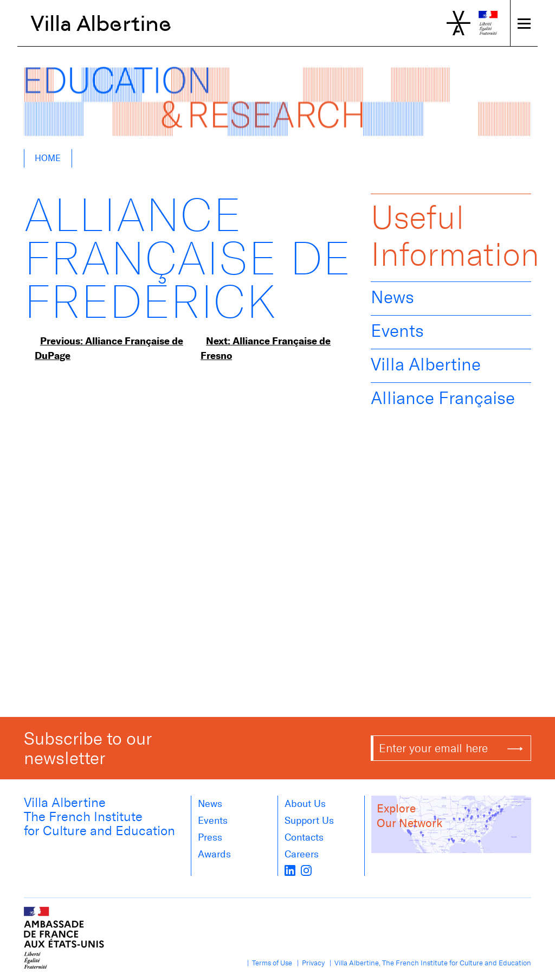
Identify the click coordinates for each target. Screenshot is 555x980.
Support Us (309, 821)
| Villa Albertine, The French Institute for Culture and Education (429, 963)
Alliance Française (443, 398)
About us (305, 804)
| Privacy (309, 963)
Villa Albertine (101, 23)
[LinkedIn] (290, 869)
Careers (302, 854)
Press (210, 837)
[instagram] (306, 869)
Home (48, 158)
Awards (214, 854)
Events (397, 331)
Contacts (304, 837)
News (392, 297)
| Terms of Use (268, 963)
